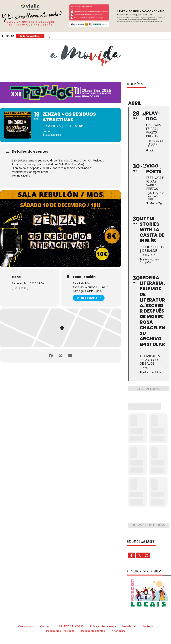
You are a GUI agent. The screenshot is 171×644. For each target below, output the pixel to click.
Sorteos (148, 626)
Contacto (46, 626)
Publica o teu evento (103, 626)
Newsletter (129, 626)
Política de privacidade (60, 631)
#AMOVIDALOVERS (71, 626)
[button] (48, 36)
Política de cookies (93, 631)
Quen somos (26, 626)
